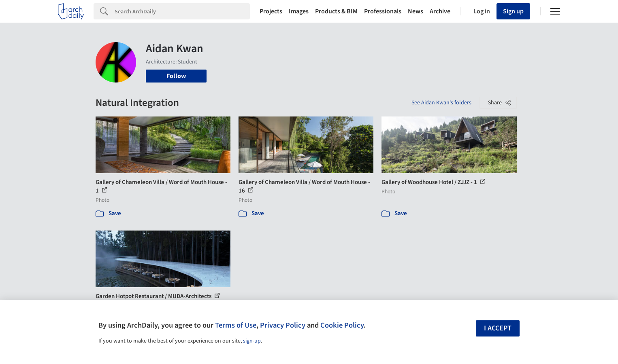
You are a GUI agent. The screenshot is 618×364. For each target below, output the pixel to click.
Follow (176, 76)
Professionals (383, 11)
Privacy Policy (283, 325)
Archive (440, 11)
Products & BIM (336, 11)
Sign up (513, 11)
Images (299, 11)
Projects (271, 11)
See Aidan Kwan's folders (441, 103)
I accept (498, 328)
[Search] (182, 11)
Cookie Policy (342, 325)
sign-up (252, 341)
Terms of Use (236, 325)
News (416, 11)
